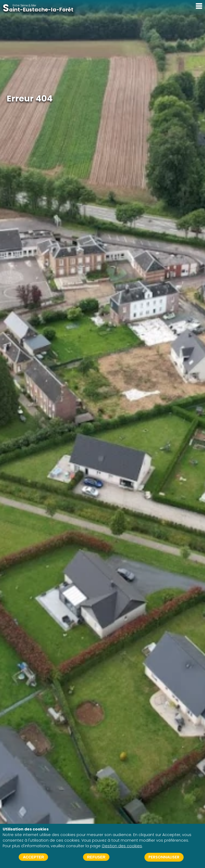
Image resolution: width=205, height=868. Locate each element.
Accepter (33, 857)
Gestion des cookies (122, 846)
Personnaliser (164, 857)
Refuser (96, 857)
